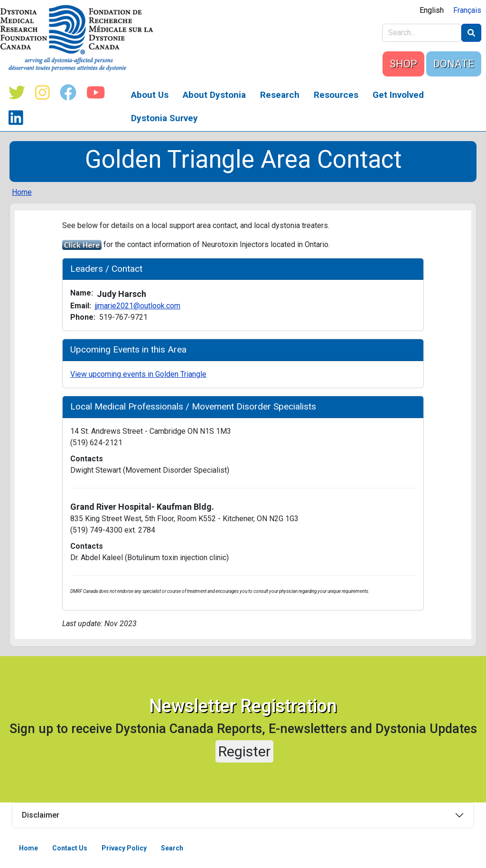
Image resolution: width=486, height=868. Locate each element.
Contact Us (70, 848)
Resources (336, 95)
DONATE (454, 64)
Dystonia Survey (164, 118)
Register (244, 751)
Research (280, 95)
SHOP (403, 64)
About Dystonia (214, 95)
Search (172, 848)
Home (22, 192)
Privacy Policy (124, 848)
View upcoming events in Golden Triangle (138, 374)
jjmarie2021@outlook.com (138, 306)
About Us (150, 95)
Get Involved (398, 95)
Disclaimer (41, 815)
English (432, 10)
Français (467, 10)
